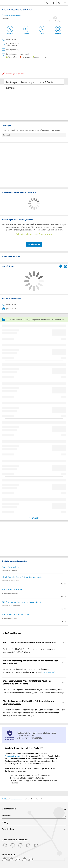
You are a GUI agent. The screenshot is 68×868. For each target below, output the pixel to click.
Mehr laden (34, 518)
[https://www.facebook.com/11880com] (5, 860)
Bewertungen (28, 82)
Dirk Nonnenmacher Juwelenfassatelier (20, 602)
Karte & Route (46, 82)
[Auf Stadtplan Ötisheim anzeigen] (66, 266)
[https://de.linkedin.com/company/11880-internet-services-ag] (25, 860)
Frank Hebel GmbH (11, 589)
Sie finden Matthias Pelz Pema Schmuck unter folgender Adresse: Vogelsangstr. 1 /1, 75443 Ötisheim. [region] (30, 651)
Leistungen (12, 82)
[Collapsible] (63, 643)
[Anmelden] (53, 3)
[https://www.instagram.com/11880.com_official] (11, 860)
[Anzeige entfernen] (66, 859)
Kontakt (10, 88)
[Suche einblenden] (48, 3)
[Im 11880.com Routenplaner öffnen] (61, 266)
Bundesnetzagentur (13, 756)
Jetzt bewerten (34, 244)
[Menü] (65, 3)
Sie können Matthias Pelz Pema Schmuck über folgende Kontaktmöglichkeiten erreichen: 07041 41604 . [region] (29, 671)
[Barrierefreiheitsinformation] (59, 3)
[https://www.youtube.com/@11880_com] (31, 860)
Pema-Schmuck (9, 567)
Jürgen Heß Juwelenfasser (14, 614)
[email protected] (48, 672)
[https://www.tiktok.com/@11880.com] (18, 860)
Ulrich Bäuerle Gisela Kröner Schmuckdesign (23, 577)
